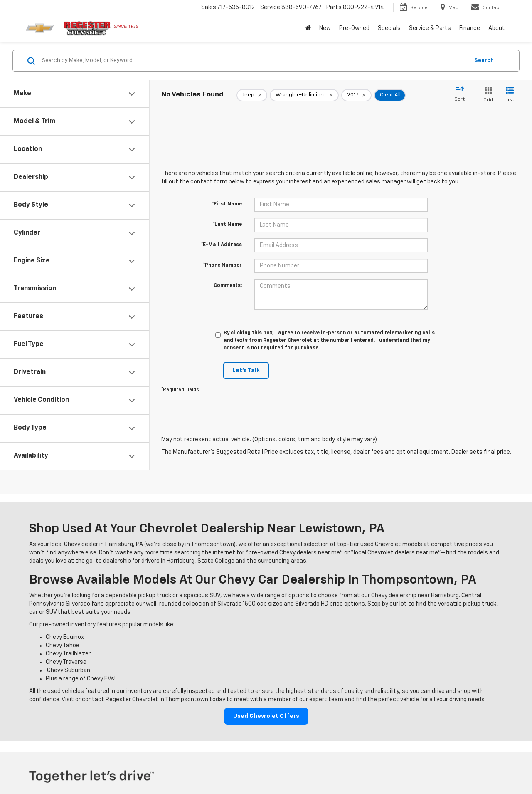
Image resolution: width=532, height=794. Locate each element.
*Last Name (227, 225)
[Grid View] (486, 95)
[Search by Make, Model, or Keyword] (254, 61)
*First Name (227, 204)
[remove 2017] (356, 95)
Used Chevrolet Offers (266, 716)
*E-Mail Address (222, 245)
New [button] (325, 28)
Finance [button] (470, 28)
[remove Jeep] (252, 95)
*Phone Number (223, 265)
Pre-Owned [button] (354, 28)
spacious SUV (202, 596)
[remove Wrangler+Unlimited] (304, 95)
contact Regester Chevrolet (120, 700)
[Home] (308, 28)
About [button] (497, 28)
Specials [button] (389, 28)
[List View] (510, 95)
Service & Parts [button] (430, 28)
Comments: (228, 286)
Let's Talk (246, 371)
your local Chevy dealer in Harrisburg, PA (90, 544)
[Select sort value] (462, 94)
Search (484, 61)
